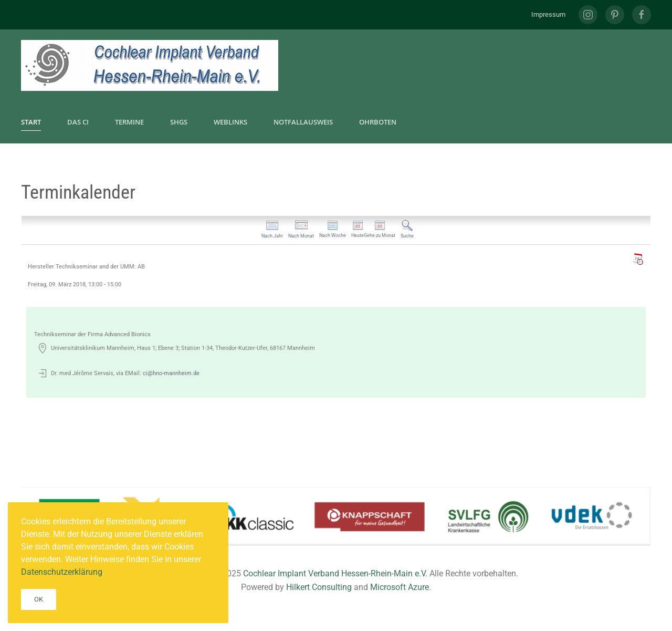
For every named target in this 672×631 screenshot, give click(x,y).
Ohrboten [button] (378, 122)
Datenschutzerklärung (62, 572)
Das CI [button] (78, 122)
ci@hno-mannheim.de (171, 373)
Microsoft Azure (400, 587)
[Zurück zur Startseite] (150, 65)
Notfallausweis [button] (303, 122)
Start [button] (31, 122)
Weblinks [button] (230, 122)
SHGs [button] (179, 122)
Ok (39, 599)
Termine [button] (129, 122)
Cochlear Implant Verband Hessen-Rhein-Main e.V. (335, 573)
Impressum (548, 14)
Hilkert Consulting (319, 587)
